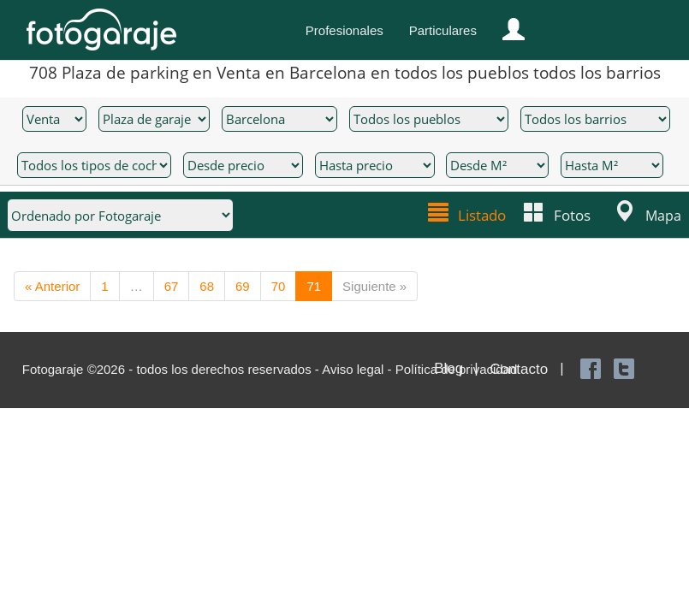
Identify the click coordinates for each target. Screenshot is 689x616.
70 (279, 285)
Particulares (443, 30)
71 (314, 285)
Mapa (663, 214)
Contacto (519, 368)
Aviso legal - (359, 368)
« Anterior (52, 285)
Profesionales (344, 30)
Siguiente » (374, 285)
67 (172, 285)
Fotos (572, 213)
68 (207, 285)
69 (243, 285)
